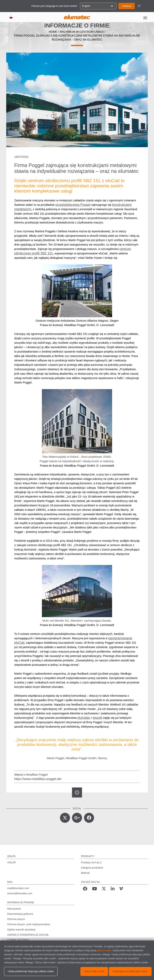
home (53, 32)
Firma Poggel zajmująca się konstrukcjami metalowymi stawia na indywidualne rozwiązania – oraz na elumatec (77, 38)
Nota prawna (14, 909)
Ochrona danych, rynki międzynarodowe (29, 924)
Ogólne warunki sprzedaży (21, 930)
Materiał (85, 873)
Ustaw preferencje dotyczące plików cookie (31, 971)
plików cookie (104, 950)
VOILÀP (12, 863)
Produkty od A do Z (91, 863)
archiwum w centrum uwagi (82, 32)
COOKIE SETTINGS (18, 940)
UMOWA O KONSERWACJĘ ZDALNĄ (28, 935)
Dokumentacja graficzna (20, 914)
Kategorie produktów (92, 868)
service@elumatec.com (20, 893)
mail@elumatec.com (18, 888)
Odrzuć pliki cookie (94, 971)
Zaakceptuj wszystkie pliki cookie (130, 971)
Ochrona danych (16, 919)
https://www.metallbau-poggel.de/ (38, 779)
